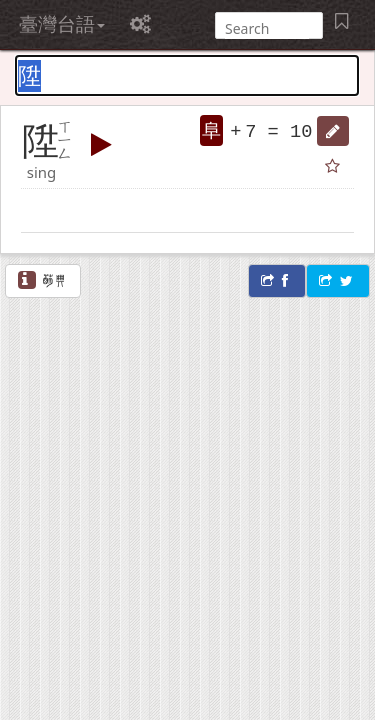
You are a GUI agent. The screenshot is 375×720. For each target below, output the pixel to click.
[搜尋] (267, 28)
